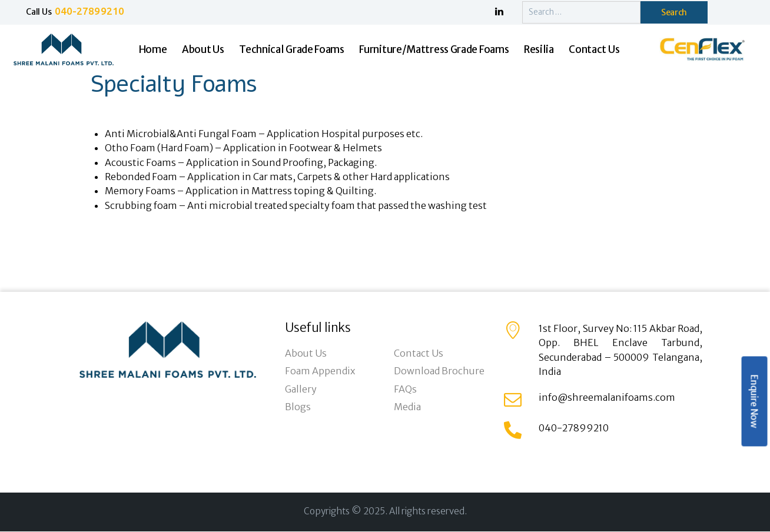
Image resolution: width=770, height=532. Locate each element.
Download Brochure (439, 371)
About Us (306, 353)
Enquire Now (754, 402)
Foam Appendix (320, 371)
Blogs (298, 407)
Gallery (301, 389)
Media (407, 407)
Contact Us (419, 353)
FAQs (405, 389)
